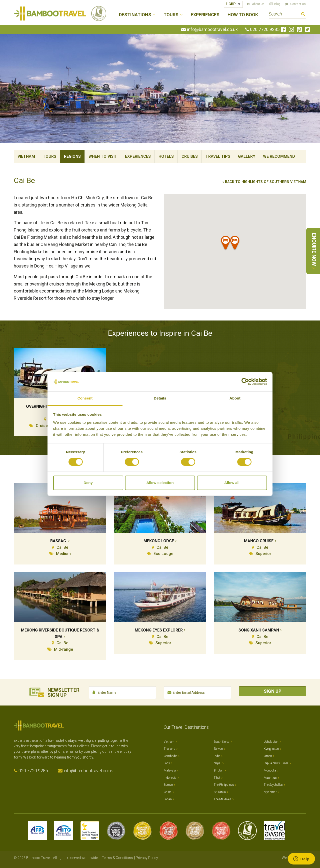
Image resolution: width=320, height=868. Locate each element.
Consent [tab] (85, 398)
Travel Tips (218, 156)
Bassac (59, 541)
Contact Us (298, 4)
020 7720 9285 (265, 29)
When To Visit (103, 156)
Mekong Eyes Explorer (159, 630)
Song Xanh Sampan (259, 630)
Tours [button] (171, 15)
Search (303, 15)
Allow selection (160, 483)
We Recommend (279, 156)
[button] (235, 244)
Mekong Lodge (159, 541)
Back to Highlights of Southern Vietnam (266, 182)
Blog (277, 4)
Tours (49, 156)
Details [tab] (160, 398)
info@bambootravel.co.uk (212, 29)
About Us (258, 4)
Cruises (190, 156)
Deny (88, 483)
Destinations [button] (135, 15)
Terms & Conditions (117, 858)
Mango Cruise (259, 541)
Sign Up (272, 691)
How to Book (243, 15)
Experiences (205, 15)
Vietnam (26, 156)
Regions (72, 156)
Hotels (166, 156)
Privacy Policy (147, 858)
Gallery (247, 156)
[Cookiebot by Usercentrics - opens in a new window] (245, 382)
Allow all (232, 483)
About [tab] (235, 398)
